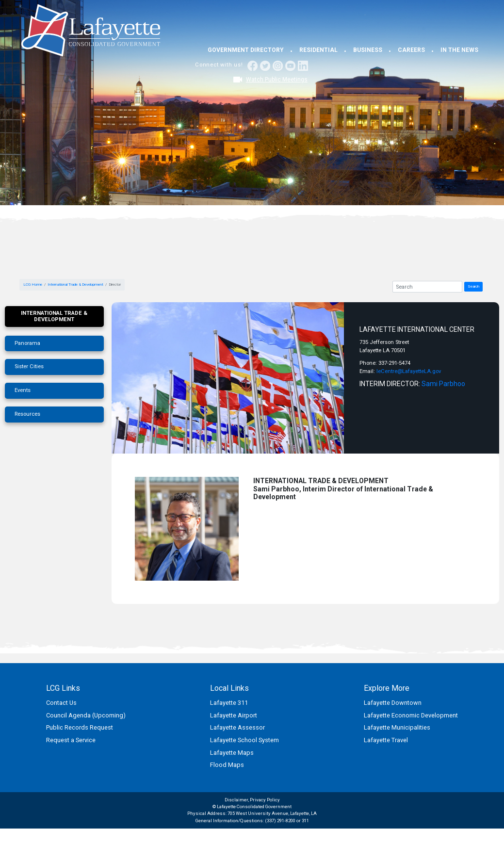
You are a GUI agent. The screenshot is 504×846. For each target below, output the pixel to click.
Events (23, 390)
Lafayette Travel (386, 740)
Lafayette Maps (232, 753)
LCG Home (33, 285)
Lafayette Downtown (393, 703)
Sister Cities (29, 366)
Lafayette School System (244, 740)
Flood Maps (227, 765)
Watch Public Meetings (277, 80)
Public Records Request (80, 727)
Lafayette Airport (234, 715)
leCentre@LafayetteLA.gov (409, 371)
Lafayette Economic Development (411, 715)
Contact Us (61, 703)
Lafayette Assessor (237, 727)
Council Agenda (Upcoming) (86, 715)
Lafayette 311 (229, 703)
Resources (27, 414)
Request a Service (71, 740)
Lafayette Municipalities (397, 727)
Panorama (27, 343)
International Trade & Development (75, 285)
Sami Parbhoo (443, 384)
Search (473, 286)
